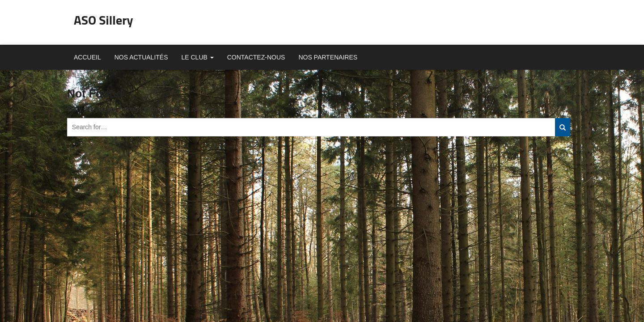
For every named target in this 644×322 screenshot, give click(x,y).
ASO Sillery (104, 20)
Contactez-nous (256, 57)
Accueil (87, 57)
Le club (198, 57)
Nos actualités (141, 57)
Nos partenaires (328, 57)
